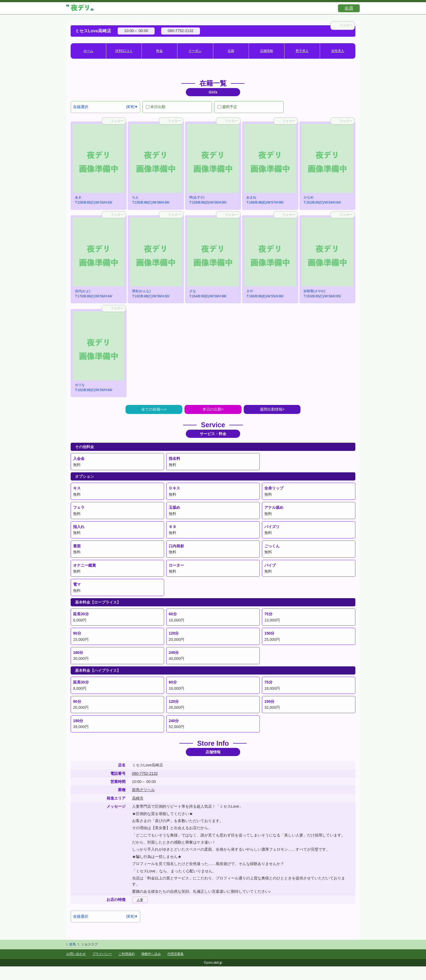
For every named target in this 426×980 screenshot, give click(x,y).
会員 (349, 8)
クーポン (195, 51)
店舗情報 (267, 51)
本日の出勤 (212, 409)
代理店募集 (176, 954)
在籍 (231, 51)
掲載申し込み (151, 954)
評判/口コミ (124, 51)
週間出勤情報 (271, 409)
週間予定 (227, 107)
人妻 (140, 900)
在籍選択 (81, 107)
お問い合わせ (76, 954)
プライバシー (102, 954)
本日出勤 (156, 107)
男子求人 (302, 51)
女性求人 (338, 51)
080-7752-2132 (145, 773)
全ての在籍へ (153, 409)
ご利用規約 (127, 954)
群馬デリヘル (143, 790)
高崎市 (138, 798)
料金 (159, 51)
